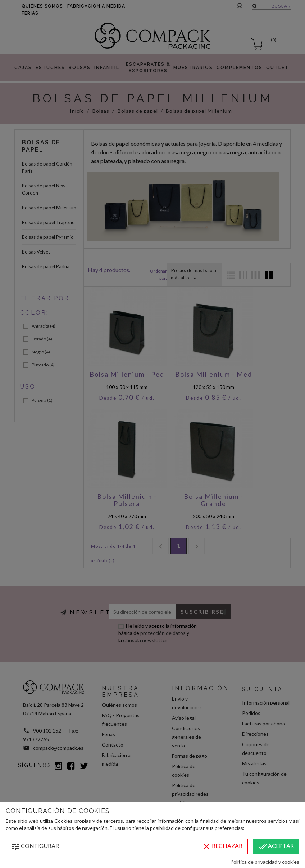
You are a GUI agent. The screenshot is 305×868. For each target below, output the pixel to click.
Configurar (35, 846)
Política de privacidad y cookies (265, 862)
